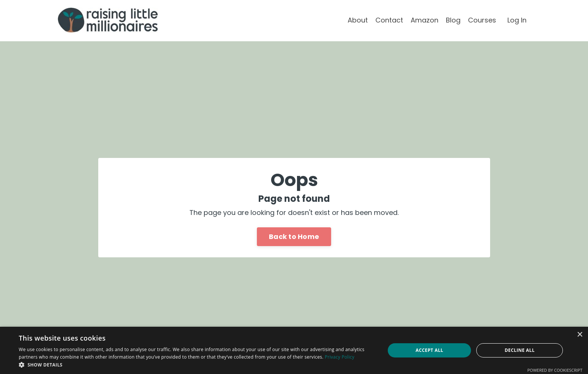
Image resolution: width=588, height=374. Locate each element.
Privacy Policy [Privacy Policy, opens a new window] (340, 357)
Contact (389, 20)
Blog (453, 20)
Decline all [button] (520, 350)
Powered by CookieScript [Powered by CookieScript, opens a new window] (555, 370)
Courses (482, 20)
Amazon (424, 20)
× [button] (580, 335)
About (358, 20)
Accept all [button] (429, 350)
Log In (517, 20)
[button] (196, 365)
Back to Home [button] (294, 237)
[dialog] (294, 350)
